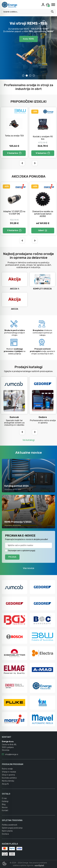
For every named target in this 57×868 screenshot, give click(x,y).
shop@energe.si (12, 754)
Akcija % (5, 784)
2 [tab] (27, 76)
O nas (4, 798)
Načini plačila (7, 831)
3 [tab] (30, 76)
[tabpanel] (29, 48)
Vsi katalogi (29, 440)
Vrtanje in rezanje (9, 772)
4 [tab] (34, 76)
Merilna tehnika (8, 781)
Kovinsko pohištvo (9, 778)
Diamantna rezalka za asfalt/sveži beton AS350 (43, 214)
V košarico (14, 153)
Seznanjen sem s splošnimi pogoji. (22, 551)
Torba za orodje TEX (14, 136)
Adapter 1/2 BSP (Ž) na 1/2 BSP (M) (14, 213)
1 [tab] (23, 76)
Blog (4, 804)
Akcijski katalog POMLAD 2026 (29, 33)
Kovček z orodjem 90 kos (43, 138)
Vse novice (29, 568)
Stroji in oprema (8, 775)
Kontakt (5, 810)
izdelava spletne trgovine (23, 865)
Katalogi (5, 801)
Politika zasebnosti (9, 825)
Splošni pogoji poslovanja (12, 828)
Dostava (5, 834)
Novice (5, 807)
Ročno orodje (7, 769)
